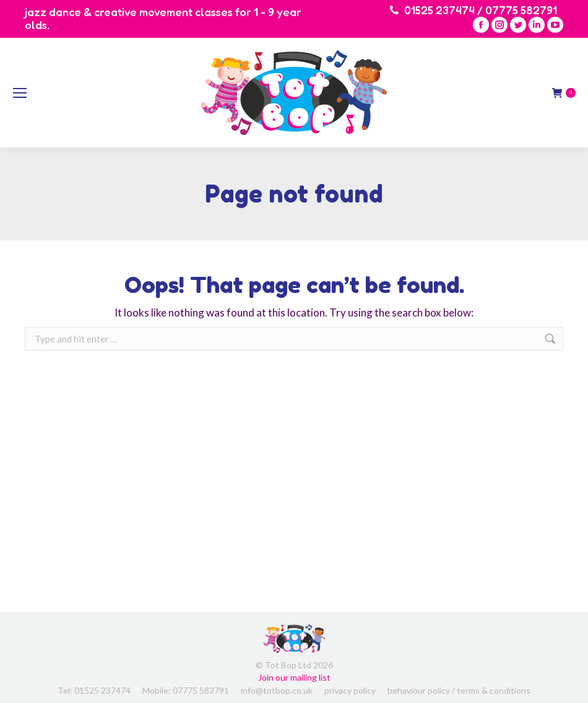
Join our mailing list (294, 677)
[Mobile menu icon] (20, 93)
